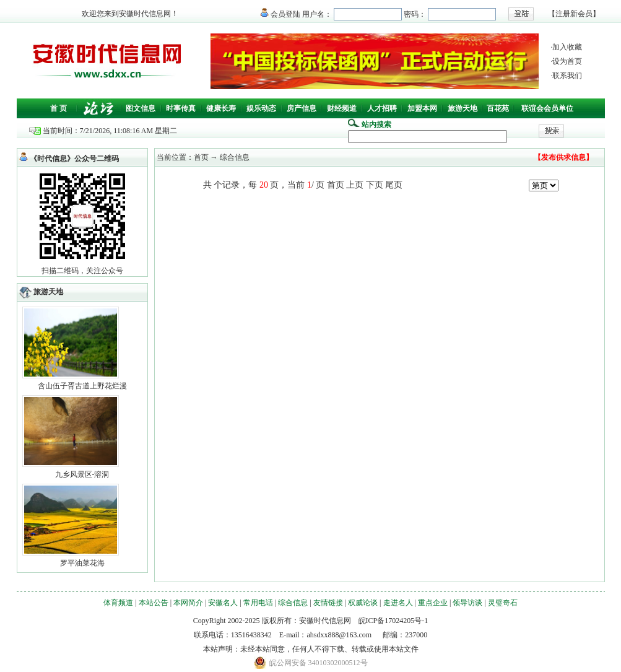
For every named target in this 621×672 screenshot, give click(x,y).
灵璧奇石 (503, 603)
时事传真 (181, 108)
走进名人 (398, 603)
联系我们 (567, 76)
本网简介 (188, 603)
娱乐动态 (261, 108)
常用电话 (258, 603)
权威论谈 (363, 603)
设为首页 (567, 61)
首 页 (59, 108)
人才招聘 (382, 108)
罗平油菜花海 (82, 563)
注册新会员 (574, 14)
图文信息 (141, 108)
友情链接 (328, 603)
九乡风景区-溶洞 (82, 474)
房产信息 (302, 108)
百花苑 (498, 108)
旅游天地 (462, 108)
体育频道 (118, 603)
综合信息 (293, 603)
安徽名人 (223, 603)
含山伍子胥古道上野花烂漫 (82, 386)
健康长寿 (221, 108)
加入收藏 (567, 47)
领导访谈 (467, 603)
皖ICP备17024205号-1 (393, 621)
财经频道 (342, 108)
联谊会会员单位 (547, 108)
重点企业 (433, 603)
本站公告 (154, 603)
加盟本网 (422, 108)
